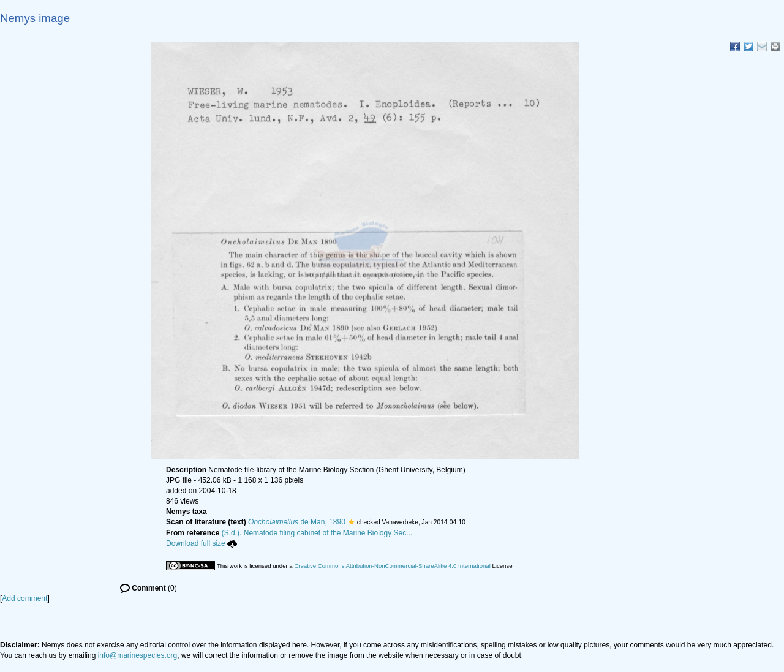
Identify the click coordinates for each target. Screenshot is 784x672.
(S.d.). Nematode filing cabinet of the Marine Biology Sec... (317, 533)
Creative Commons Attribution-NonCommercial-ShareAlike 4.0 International (392, 566)
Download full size (202, 543)
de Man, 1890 (297, 522)
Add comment (24, 598)
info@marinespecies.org (138, 655)
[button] (351, 522)
